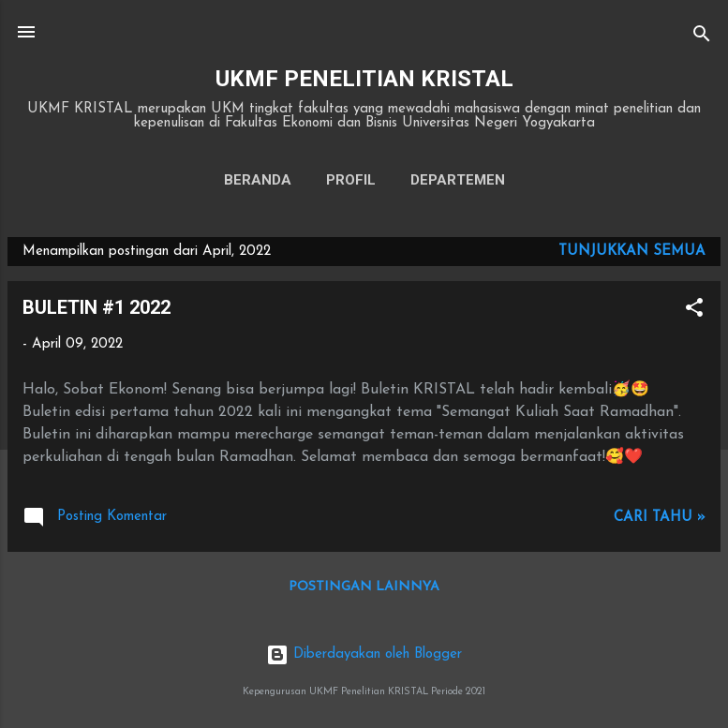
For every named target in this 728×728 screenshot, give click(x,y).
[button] (694, 312)
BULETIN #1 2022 (97, 307)
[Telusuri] (702, 38)
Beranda (258, 180)
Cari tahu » (660, 518)
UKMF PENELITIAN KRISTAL (364, 79)
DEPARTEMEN (458, 180)
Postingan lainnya (364, 587)
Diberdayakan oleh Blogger (364, 654)
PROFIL (351, 180)
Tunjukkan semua (632, 252)
